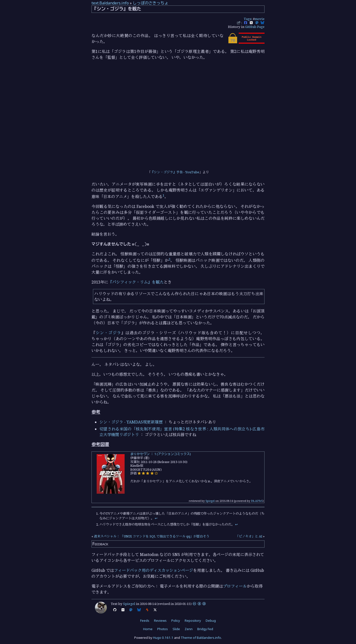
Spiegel (210, 501)
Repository (193, 621)
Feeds (145, 621)
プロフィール (235, 586)
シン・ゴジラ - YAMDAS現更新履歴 (131, 422)
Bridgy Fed (205, 629)
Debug (211, 621)
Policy (176, 621)
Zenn (189, 629)
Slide (176, 629)
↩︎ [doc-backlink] (156, 518)
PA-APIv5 (257, 501)
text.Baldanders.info (110, 3)
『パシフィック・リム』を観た (136, 282)
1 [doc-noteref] (164, 195)
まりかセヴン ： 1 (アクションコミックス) (161, 454)
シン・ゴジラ (108, 333)
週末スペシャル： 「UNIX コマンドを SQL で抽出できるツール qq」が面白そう (152, 536)
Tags (248, 19)
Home (148, 629)
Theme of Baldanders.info (201, 638)
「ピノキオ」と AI (249, 536)
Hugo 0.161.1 (163, 638)
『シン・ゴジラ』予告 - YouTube (175, 172)
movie (260, 19)
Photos (163, 629)
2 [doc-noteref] (169, 259)
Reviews (160, 621)
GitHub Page (255, 27)
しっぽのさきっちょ (151, 3)
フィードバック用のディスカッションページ (154, 570)
